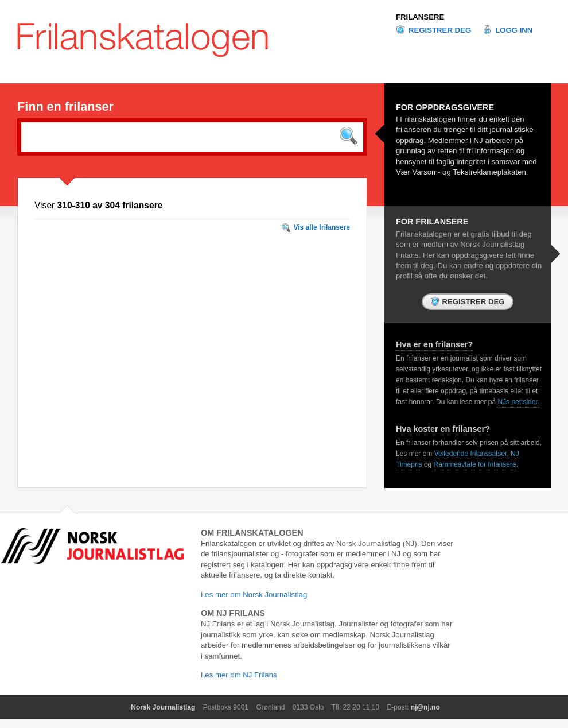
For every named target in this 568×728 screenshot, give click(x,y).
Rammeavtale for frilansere (475, 464)
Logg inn (514, 30)
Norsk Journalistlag (163, 707)
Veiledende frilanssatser (471, 454)
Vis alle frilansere (322, 227)
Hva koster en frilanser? (443, 429)
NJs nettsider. (518, 402)
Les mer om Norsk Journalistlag (254, 595)
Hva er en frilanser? (434, 344)
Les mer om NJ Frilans (239, 675)
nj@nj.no (425, 707)
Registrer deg (440, 30)
